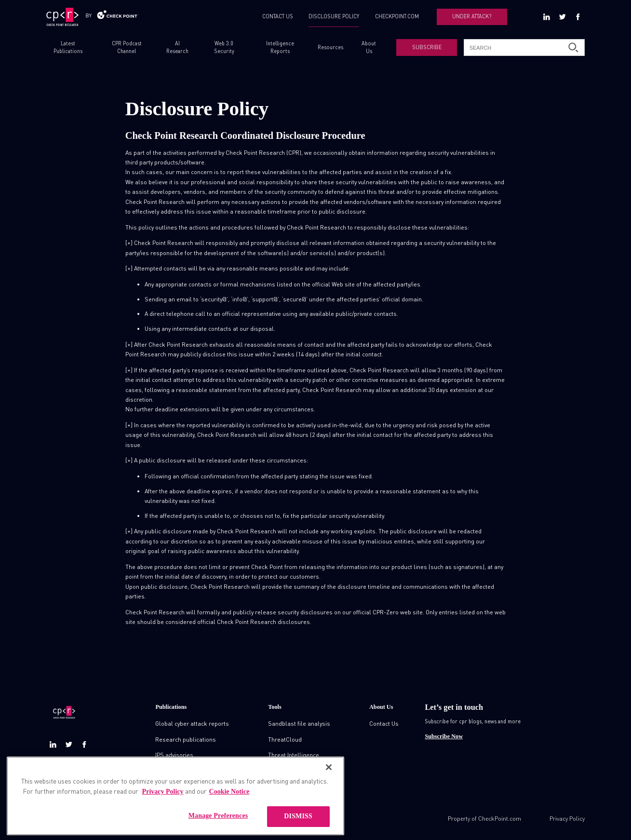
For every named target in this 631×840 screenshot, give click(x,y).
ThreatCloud (285, 739)
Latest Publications (68, 47)
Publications (171, 707)
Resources (330, 47)
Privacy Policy (567, 818)
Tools (275, 707)
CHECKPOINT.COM (397, 16)
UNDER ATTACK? (472, 16)
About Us (369, 47)
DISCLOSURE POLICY (334, 16)
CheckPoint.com (500, 818)
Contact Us (384, 723)
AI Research (177, 47)
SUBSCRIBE (427, 47)
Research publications (186, 739)
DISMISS (298, 827)
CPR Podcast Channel (127, 47)
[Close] (329, 778)
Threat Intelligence (294, 755)
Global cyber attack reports (192, 723)
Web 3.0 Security (224, 47)
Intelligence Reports (280, 47)
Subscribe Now (444, 736)
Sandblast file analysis (299, 723)
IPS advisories (174, 755)
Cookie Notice (229, 802)
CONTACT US (278, 16)
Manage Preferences (218, 826)
